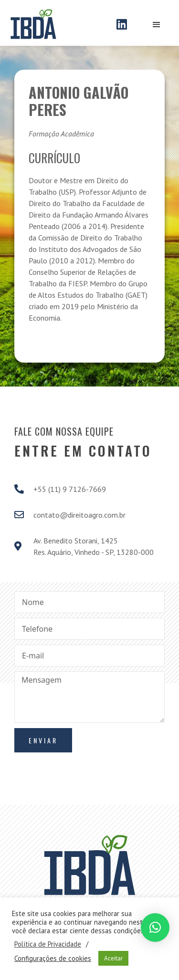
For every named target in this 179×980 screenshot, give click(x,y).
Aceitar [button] (113, 958)
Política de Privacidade (48, 944)
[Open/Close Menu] (156, 25)
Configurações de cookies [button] (53, 959)
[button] (155, 928)
